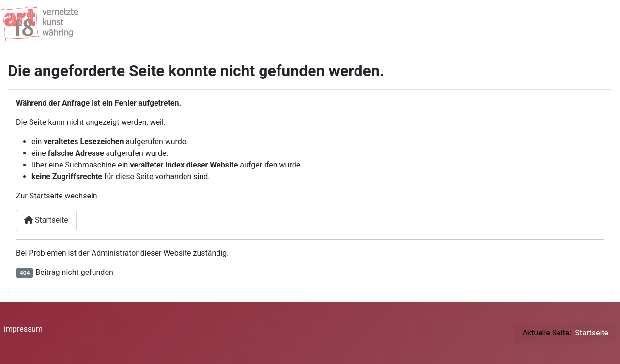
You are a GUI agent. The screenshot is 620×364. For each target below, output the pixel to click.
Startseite (46, 220)
